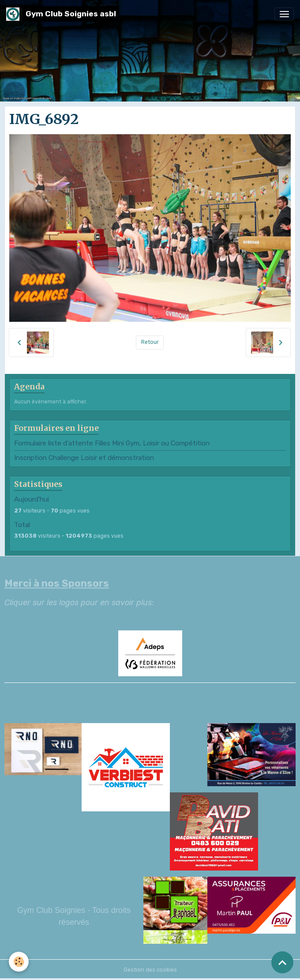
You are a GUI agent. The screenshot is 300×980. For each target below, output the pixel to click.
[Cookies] (19, 962)
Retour (150, 342)
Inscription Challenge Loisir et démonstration (84, 458)
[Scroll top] (282, 962)
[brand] (63, 14)
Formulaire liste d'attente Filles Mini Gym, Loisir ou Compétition (112, 443)
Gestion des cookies (150, 970)
